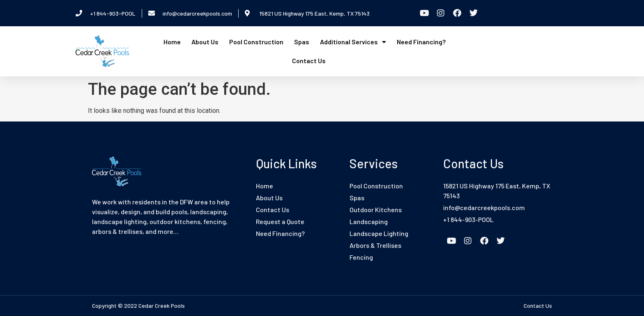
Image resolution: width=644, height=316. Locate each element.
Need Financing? (421, 42)
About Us (205, 42)
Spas (302, 42)
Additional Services (353, 42)
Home (172, 42)
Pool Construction (256, 42)
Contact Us (309, 61)
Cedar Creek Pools (162, 306)
